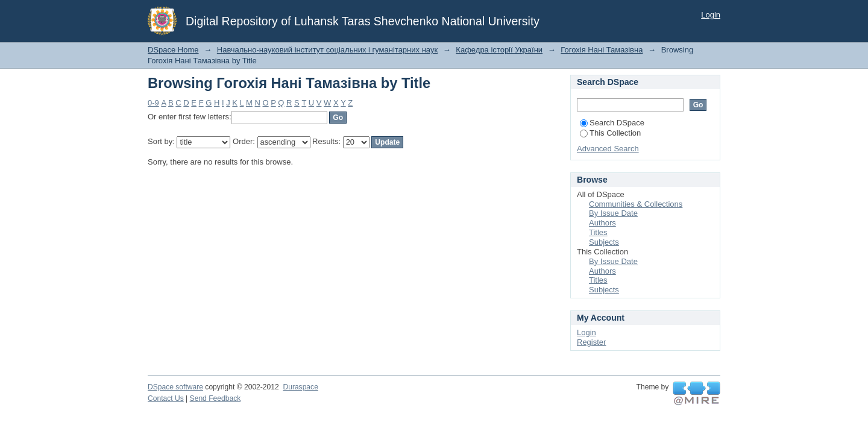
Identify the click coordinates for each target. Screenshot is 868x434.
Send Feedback (215, 398)
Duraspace (300, 387)
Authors (602, 223)
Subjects (604, 242)
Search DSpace (612, 123)
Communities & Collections (636, 204)
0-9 (153, 103)
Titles (598, 232)
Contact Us (166, 398)
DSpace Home (173, 50)
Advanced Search (608, 149)
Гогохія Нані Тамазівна (602, 50)
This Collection (610, 133)
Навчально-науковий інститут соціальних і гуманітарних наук (327, 50)
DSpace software (175, 387)
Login (711, 15)
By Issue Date (613, 213)
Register (591, 342)
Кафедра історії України (499, 50)
